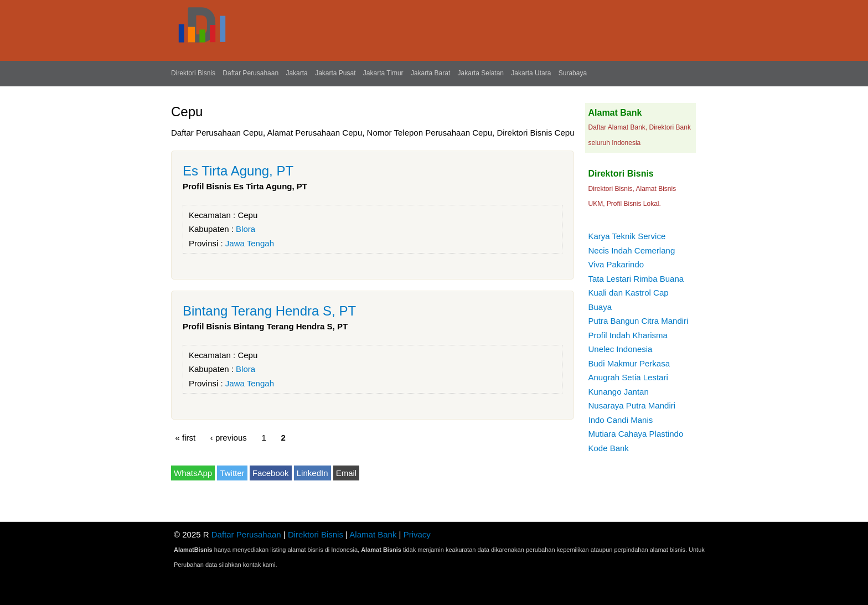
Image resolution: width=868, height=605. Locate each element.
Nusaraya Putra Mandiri (632, 405)
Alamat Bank (373, 534)
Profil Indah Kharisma (627, 335)
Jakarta (296, 73)
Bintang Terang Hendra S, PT (269, 311)
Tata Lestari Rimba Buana (636, 279)
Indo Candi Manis (620, 420)
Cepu (247, 215)
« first (186, 438)
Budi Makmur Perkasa (629, 363)
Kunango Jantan (618, 392)
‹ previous (229, 438)
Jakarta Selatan (481, 73)
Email (347, 473)
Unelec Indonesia (620, 349)
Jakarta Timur (383, 73)
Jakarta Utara (531, 73)
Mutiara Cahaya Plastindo (635, 434)
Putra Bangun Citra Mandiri (638, 321)
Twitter (232, 473)
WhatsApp (193, 473)
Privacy (417, 534)
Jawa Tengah (250, 243)
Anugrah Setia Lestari (628, 377)
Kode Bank (608, 448)
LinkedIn (312, 473)
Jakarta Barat (430, 73)
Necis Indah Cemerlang (631, 250)
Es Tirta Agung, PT (238, 171)
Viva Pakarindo (616, 264)
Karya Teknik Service (627, 236)
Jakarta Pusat (335, 73)
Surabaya (573, 73)
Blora (246, 229)
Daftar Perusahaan (250, 73)
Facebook (271, 473)
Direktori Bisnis (193, 73)
